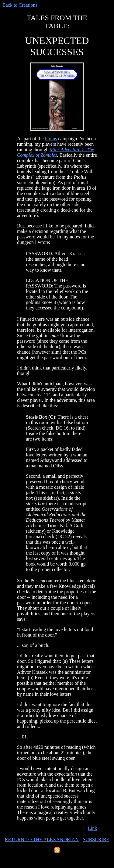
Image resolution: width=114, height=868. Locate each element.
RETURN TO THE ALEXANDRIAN (42, 839)
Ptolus (51, 139)
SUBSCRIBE (96, 839)
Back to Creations (20, 5)
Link (92, 828)
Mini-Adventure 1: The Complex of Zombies (56, 152)
